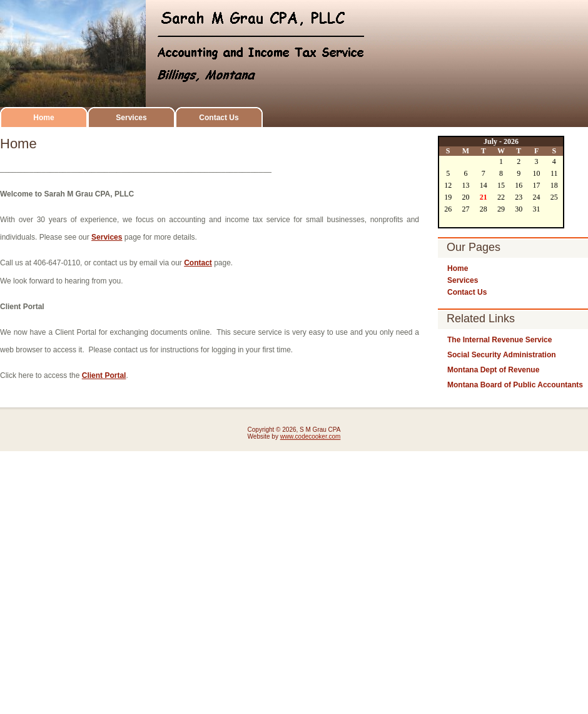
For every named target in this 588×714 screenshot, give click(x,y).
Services (131, 118)
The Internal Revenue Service (499, 340)
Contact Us (219, 118)
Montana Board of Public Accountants (515, 385)
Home (43, 118)
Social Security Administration (502, 355)
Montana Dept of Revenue (493, 370)
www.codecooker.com (311, 436)
